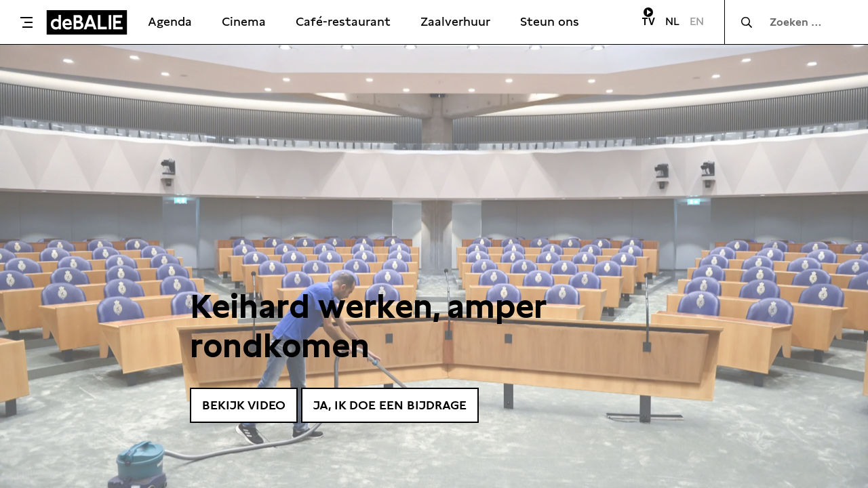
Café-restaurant (343, 21)
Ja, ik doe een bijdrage (390, 405)
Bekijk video (244, 405)
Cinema (244, 21)
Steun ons (550, 21)
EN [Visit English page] (697, 21)
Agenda (170, 21)
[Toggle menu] (26, 22)
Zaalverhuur (455, 21)
